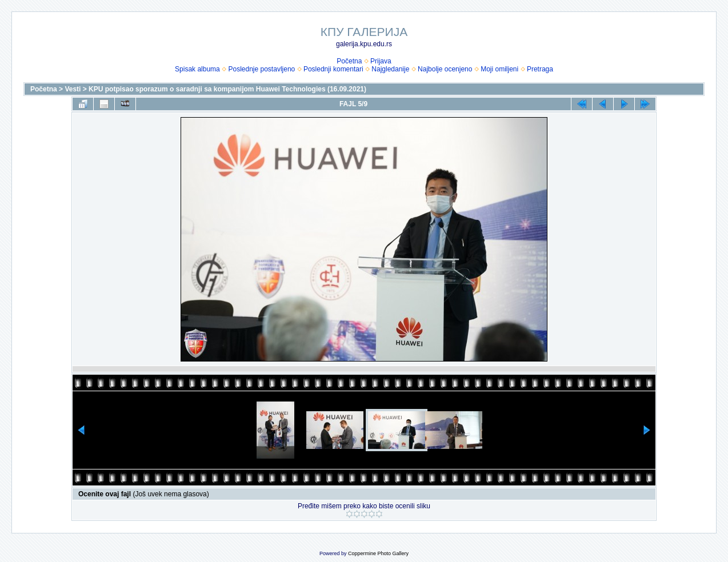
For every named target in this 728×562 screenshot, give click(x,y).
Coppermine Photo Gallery (378, 553)
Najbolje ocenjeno (445, 69)
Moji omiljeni (499, 69)
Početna (349, 61)
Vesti (73, 89)
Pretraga (540, 69)
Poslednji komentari (333, 69)
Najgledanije (390, 69)
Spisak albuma (197, 69)
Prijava (381, 61)
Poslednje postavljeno (261, 69)
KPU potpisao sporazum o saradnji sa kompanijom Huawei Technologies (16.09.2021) (227, 89)
